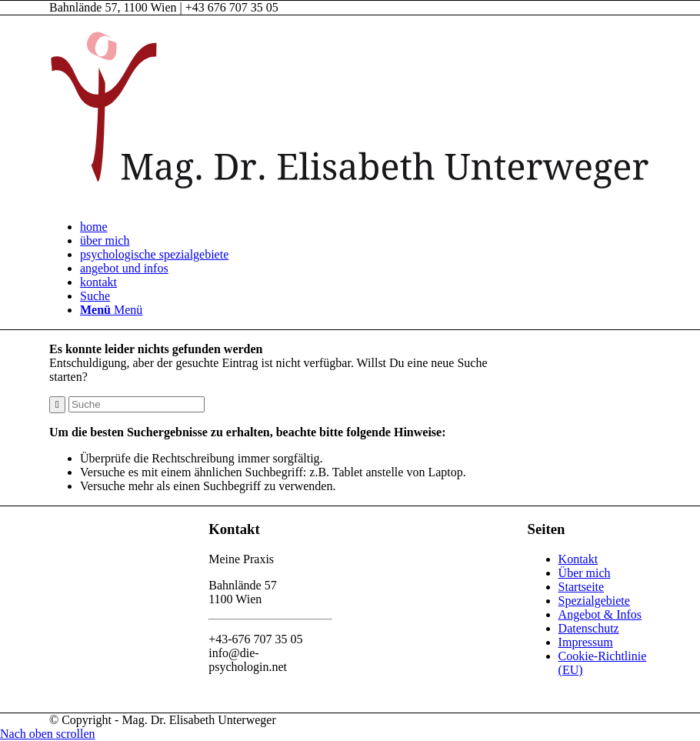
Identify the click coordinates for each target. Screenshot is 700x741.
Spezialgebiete (594, 601)
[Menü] (111, 310)
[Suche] (95, 296)
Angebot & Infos (600, 614)
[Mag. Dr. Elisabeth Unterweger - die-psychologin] (350, 200)
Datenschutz (589, 628)
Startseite (582, 587)
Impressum (586, 642)
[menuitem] (365, 227)
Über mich (585, 573)
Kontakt (578, 559)
